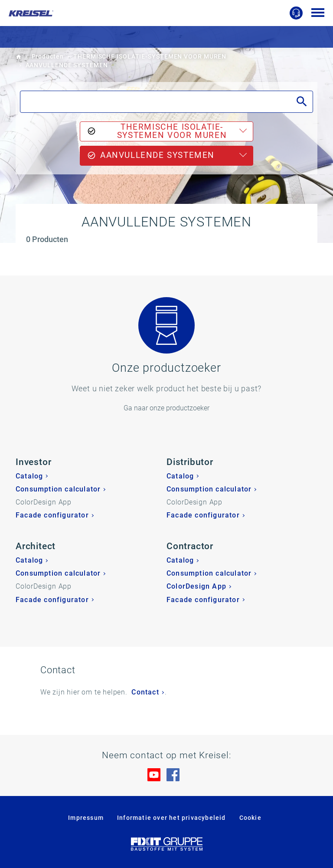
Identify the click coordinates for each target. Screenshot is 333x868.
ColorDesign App (196, 586)
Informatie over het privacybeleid (171, 818)
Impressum (86, 818)
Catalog (29, 476)
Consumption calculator (58, 489)
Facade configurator (52, 515)
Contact (145, 692)
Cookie (250, 818)
